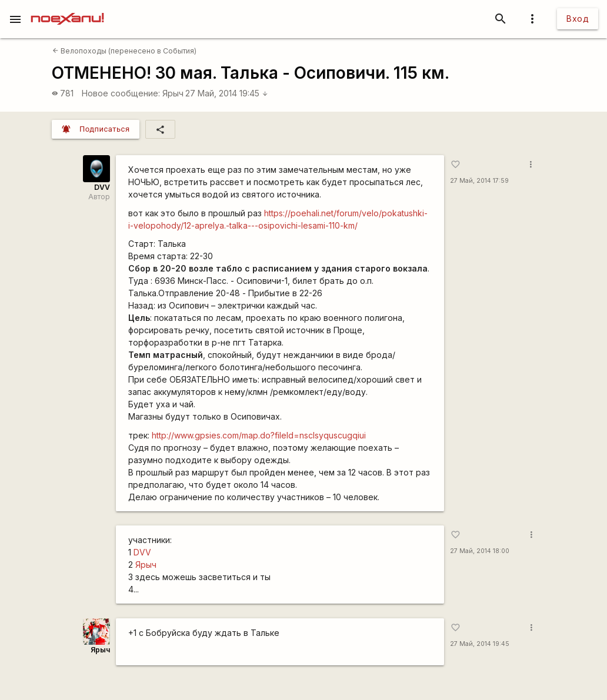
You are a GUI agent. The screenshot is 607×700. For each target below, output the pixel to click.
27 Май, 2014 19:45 (227, 93)
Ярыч (173, 93)
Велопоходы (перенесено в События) (124, 51)
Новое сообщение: (121, 93)
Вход (578, 19)
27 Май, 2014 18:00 (480, 551)
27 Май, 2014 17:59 (479, 181)
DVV (102, 187)
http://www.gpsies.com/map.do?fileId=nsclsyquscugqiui (259, 435)
